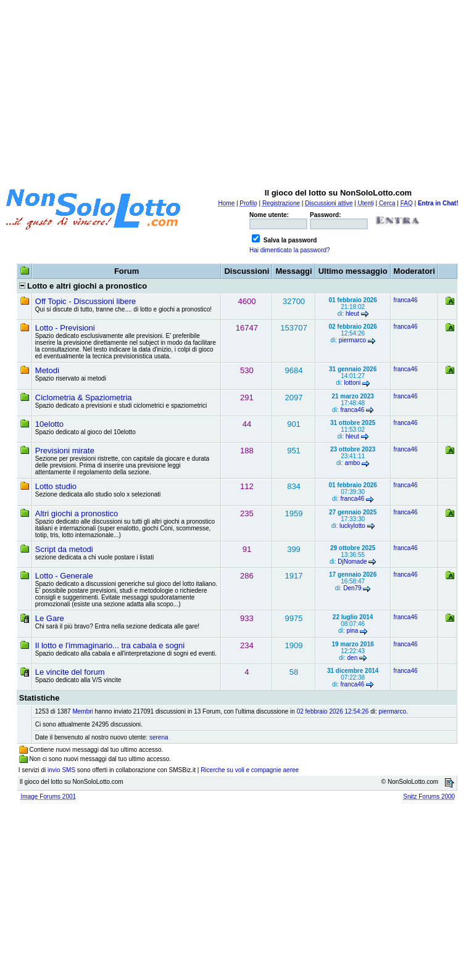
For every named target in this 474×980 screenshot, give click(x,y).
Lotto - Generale (64, 576)
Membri (82, 711)
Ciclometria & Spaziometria (84, 397)
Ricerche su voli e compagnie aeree (250, 770)
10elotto (49, 424)
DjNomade (352, 562)
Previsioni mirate (65, 451)
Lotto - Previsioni (65, 328)
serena (159, 737)
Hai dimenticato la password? (290, 250)
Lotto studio (56, 486)
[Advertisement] (239, 91)
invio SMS (61, 770)
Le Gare (50, 618)
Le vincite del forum (70, 672)
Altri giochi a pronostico (77, 513)
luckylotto (352, 526)
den (353, 658)
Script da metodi (64, 549)
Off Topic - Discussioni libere (86, 301)
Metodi (47, 370)
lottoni (353, 383)
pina (352, 631)
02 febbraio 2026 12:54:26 (333, 711)
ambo (352, 463)
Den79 (352, 588)
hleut (352, 314)
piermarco (352, 340)
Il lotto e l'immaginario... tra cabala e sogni (110, 645)
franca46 (406, 300)
